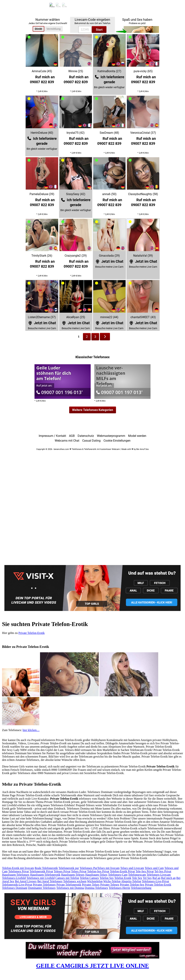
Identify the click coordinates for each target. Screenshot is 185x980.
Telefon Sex (107, 878)
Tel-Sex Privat (163, 871)
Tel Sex (147, 878)
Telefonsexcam (137, 875)
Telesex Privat (62, 871)
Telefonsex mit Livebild (41, 878)
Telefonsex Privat (19, 871)
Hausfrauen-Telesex (73, 875)
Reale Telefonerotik (46, 868)
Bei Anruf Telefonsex (50, 881)
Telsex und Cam (154, 868)
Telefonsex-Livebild (14, 878)
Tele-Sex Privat (145, 871)
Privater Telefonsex (44, 885)
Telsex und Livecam (132, 868)
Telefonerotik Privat (41, 871)
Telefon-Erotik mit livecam (18, 868)
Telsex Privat (79, 871)
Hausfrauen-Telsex (96, 875)
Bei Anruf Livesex (26, 881)
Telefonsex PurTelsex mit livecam (100, 868)
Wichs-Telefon (112, 881)
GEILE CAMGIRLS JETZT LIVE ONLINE (93, 966)
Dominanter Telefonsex (42, 888)
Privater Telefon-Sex (132, 885)
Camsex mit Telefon (67, 878)
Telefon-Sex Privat (98, 871)
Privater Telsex (91, 885)
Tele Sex (137, 878)
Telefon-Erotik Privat (122, 871)
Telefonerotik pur (69, 868)
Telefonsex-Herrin (119, 888)
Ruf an (156, 878)
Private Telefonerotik (69, 885)
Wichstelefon (95, 881)
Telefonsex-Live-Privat (155, 881)
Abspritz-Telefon (131, 881)
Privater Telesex (110, 885)
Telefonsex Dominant (15, 888)
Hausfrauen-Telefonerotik (45, 875)
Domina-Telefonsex (96, 888)
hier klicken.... (31, 730)
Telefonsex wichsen (75, 881)
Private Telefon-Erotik (31, 633)
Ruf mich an (168, 878)
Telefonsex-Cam (118, 875)
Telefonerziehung (141, 888)
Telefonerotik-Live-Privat (17, 885)
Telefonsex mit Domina (70, 888)
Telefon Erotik (123, 878)
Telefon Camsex (89, 878)
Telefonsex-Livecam (159, 875)
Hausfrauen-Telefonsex (16, 875)
